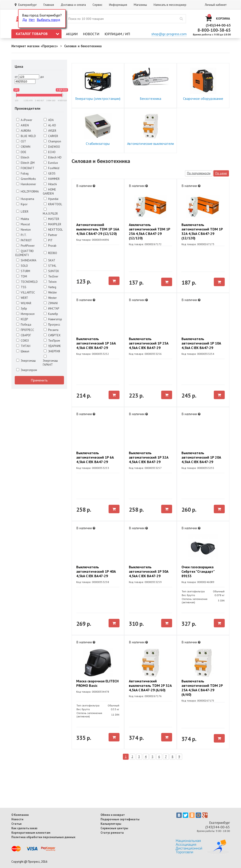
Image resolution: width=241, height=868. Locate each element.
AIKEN (23, 125)
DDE (21, 152)
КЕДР (22, 319)
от (16, 77)
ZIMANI (51, 303)
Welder (50, 292)
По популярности (199, 173)
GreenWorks (26, 179)
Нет (32, 20)
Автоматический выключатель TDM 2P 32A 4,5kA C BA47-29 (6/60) (150, 685)
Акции (72, 34)
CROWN (23, 147)
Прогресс (52, 324)
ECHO (50, 152)
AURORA (24, 131)
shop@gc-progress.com (169, 34)
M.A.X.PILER (50, 212)
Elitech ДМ (25, 163)
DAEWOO (52, 147)
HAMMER (52, 179)
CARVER (51, 136)
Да (25, 20)
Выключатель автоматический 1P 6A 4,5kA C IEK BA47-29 (95, 457)
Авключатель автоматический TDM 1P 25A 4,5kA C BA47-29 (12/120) (149, 231)
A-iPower (24, 120)
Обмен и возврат (113, 815)
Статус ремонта (112, 833)
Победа (24, 324)
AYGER (50, 131)
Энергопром (27, 370)
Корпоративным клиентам (31, 833)
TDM (22, 276)
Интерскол (25, 314)
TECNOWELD (27, 282)
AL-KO (50, 125)
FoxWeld (51, 168)
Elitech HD (53, 157)
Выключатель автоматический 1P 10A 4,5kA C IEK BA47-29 (201, 343)
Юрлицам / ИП (117, 34)
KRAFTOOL (53, 204)
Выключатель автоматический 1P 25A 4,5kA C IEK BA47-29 (149, 343)
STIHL (50, 266)
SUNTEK (51, 271)
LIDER (22, 211)
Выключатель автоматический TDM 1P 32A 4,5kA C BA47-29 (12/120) (202, 231)
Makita (23, 219)
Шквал (23, 351)
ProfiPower (25, 246)
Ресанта (51, 330)
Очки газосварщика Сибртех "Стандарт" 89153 (198, 571)
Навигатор (53, 319)
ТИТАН (23, 346)
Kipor (22, 204)
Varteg (50, 287)
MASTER (51, 219)
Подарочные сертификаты (120, 819)
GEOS (50, 173)
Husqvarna (25, 199)
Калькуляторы (111, 824)
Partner (50, 235)
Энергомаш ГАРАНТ (50, 361)
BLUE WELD (26, 136)
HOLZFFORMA (28, 191)
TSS (21, 287)
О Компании (20, 815)
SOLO (22, 266)
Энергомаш (26, 361)
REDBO (50, 253)
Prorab (50, 246)
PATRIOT (24, 240)
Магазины (140, 5)
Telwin (50, 282)
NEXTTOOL (53, 230)
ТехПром (52, 341)
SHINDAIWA (26, 260)
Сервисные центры (114, 828)
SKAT (49, 260)
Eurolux (51, 163)
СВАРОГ (24, 335)
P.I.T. (21, 235)
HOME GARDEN (49, 191)
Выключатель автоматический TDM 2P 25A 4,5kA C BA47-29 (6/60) (202, 688)
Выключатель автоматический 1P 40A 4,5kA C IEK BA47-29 (96, 571)
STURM (23, 271)
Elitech (23, 157)
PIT (48, 240)
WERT (22, 298)
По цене (221, 173)
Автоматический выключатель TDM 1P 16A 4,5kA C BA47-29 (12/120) (98, 229)
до (42, 77)
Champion (52, 141)
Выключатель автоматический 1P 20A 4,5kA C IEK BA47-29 (201, 457)
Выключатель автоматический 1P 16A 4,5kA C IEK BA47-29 (96, 343)
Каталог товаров (38, 34)
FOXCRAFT (25, 168)
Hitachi (50, 184)
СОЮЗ (23, 341)
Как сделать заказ (24, 828)
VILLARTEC (26, 292)
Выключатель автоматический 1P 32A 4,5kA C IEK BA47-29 (149, 457)
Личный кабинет (216, 5)
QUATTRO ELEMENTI (25, 253)
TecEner (51, 276)
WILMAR (24, 303)
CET (21, 141)
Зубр (22, 308)
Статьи (16, 824)
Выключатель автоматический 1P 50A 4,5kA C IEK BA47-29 (149, 571)
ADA (49, 120)
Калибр (51, 314)
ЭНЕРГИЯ (52, 351)
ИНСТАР (51, 308)
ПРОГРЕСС (25, 330)
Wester (50, 298)
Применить (39, 380)
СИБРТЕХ (52, 335)
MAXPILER (52, 224)
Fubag (22, 173)
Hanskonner (26, 184)
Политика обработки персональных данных (43, 837)
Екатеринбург (26, 5)
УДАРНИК (52, 346)
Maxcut (23, 224)
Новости (91, 34)
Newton (24, 230)
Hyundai (51, 199)
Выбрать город (48, 20)
